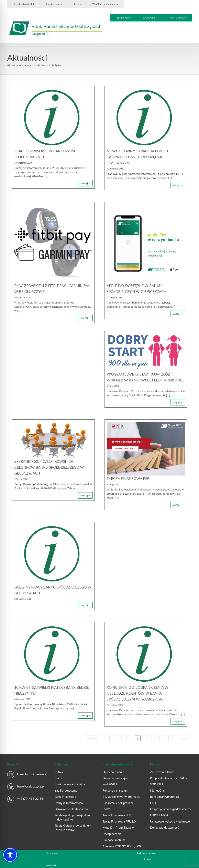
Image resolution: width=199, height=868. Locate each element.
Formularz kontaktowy (32, 774)
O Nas (59, 772)
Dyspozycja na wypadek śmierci (170, 809)
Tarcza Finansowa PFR (128, 478)
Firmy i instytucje (54, 4)
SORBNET (157, 784)
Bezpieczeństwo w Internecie (121, 797)
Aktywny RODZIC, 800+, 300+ (123, 846)
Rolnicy (77, 4)
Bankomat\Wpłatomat (164, 797)
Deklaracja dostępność (164, 827)
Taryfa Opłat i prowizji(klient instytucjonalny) (73, 828)
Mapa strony (52, 853)
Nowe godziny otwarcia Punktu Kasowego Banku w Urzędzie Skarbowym (138, 157)
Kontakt (147, 859)
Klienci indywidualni (23, 4)
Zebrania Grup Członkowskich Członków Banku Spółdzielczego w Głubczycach (49, 467)
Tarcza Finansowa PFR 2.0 (119, 821)
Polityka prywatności (147, 853)
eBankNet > (124, 18)
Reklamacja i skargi (115, 790)
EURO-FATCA (159, 815)
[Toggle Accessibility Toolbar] (10, 855)
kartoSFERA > (178, 18)
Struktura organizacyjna (70, 784)
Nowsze (92, 738)
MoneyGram (158, 790)
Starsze (185, 738)
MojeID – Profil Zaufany (118, 827)
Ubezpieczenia (112, 834)
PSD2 (106, 809)
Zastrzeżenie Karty (162, 772)
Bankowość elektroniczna (71, 809)
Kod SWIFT (110, 784)
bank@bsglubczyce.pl (31, 786)
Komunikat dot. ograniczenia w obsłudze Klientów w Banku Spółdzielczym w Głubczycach (138, 693)
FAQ (153, 803)
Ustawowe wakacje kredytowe (170, 821)
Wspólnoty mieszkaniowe (105, 4)
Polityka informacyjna (69, 803)
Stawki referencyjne (115, 778)
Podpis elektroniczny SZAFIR (169, 778)
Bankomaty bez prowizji (118, 803)
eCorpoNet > (151, 18)
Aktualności (52, 865)
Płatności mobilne (114, 840)
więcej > (85, 183)
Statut (59, 778)
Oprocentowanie (113, 772)
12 (172, 738)
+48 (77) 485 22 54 (30, 799)
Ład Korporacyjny (66, 790)
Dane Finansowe (65, 797)
